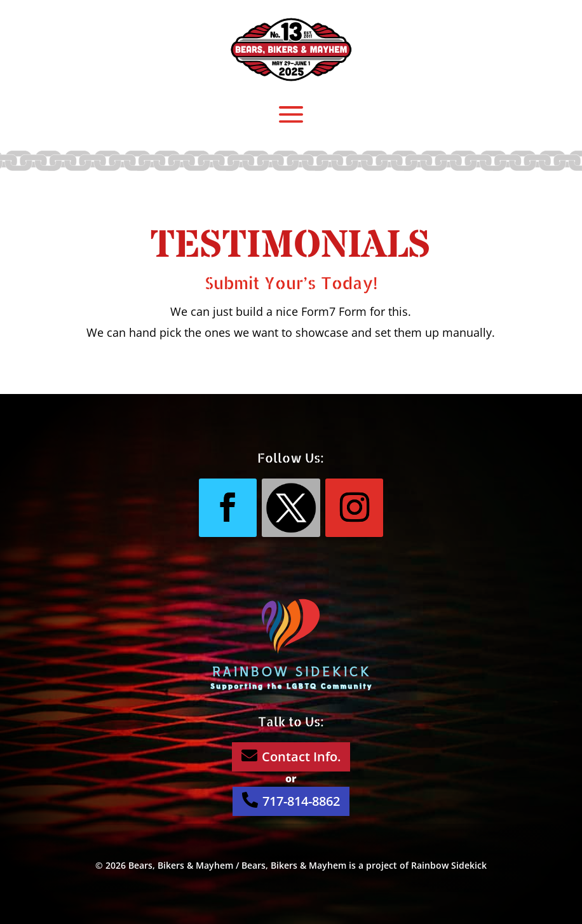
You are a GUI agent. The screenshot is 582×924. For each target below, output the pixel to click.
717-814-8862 (291, 801)
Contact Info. (291, 756)
